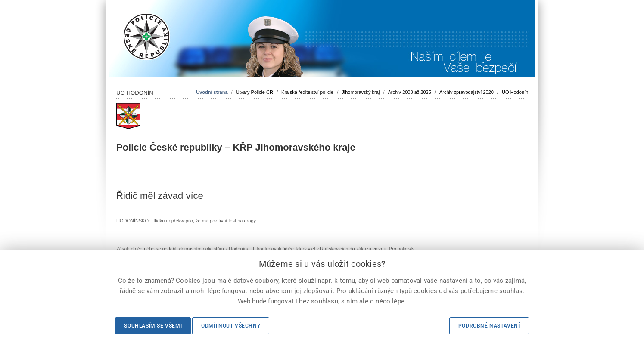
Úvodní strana (212, 92)
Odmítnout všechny (231, 326)
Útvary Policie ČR (255, 92)
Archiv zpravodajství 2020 (467, 92)
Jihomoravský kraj (361, 92)
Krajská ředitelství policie (307, 92)
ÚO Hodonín (515, 92)
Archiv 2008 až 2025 (410, 92)
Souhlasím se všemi (153, 326)
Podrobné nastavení (489, 326)
